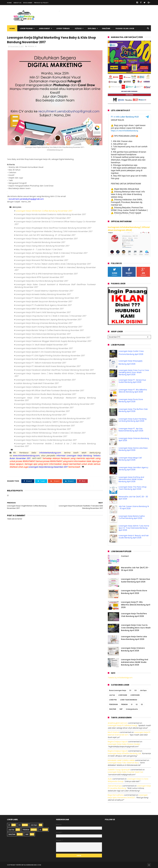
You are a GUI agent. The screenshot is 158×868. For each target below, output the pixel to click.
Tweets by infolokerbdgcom (120, 678)
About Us (17, 3)
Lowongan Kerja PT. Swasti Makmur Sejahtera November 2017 (44, 291)
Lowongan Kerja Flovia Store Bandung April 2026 (131, 400)
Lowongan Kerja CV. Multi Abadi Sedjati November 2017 (41, 345)
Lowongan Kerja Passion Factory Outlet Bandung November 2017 (46, 440)
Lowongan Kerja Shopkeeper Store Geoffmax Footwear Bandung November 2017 (53, 228)
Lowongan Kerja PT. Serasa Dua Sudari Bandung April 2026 (132, 381)
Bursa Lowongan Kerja (118, 690)
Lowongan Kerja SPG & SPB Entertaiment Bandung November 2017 (47, 274)
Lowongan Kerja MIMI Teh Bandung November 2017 (40, 309)
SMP (121, 709)
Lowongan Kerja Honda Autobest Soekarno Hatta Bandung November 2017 (51, 214)
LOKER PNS (113, 700)
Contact (125, 556)
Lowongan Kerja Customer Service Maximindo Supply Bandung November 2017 (53, 337)
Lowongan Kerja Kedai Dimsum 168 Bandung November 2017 (44, 348)
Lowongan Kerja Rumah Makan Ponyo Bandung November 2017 (46, 380)
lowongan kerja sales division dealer (124, 744)
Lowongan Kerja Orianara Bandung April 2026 (134, 439)
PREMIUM (31, 46)
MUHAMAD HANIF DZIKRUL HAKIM (121, 760)
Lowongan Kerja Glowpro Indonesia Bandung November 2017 (44, 408)
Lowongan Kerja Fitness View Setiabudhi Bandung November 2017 (47, 239)
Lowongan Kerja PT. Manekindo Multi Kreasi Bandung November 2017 (48, 366)
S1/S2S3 (78, 28)
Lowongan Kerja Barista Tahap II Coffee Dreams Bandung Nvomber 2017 (50, 330)
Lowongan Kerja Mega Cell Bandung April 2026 (130, 459)
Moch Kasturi (113, 732)
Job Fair (112, 695)
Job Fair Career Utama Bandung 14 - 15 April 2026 (134, 507)
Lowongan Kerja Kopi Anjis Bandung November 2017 (40, 257)
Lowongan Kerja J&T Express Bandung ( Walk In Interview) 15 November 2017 (51, 253)
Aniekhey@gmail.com (118, 723)
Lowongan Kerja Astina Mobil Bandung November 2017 (41, 436)
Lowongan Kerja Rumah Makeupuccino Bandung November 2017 (46, 359)
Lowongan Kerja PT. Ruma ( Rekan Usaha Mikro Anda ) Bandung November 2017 (53, 264)
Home (9, 3)
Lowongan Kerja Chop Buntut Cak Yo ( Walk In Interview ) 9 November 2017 (51, 316)
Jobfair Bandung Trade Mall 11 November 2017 (37, 383)
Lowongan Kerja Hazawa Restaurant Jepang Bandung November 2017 (48, 320)
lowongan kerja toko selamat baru (123, 763)
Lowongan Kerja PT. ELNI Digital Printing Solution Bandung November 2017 (50, 356)
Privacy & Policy (41, 3)
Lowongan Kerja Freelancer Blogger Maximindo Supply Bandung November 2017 (53, 341)
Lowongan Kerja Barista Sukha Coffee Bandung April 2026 (132, 517)
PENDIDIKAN (113, 704)
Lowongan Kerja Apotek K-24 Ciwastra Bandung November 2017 (46, 352)
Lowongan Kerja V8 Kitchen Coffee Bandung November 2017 (44, 211)
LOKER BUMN (135, 695)
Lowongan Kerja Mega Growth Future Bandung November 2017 (45, 426)
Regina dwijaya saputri (118, 742)
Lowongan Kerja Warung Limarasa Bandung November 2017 (44, 323)
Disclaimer (28, 3)
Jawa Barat (45, 28)
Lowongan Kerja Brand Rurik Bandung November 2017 (41, 415)
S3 (142, 704)
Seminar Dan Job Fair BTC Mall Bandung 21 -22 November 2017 (45, 235)
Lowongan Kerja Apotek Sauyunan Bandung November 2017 (44, 301)
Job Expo (143, 690)
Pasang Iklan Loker (125, 28)
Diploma (92, 28)
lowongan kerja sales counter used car (125, 772)
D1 (130, 690)
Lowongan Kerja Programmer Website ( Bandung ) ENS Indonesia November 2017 (54, 231)
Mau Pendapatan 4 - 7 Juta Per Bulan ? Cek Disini (39, 249)
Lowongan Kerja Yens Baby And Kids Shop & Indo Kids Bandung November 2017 (53, 418)
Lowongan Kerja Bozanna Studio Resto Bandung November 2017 (46, 394)
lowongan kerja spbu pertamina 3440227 (128, 796)
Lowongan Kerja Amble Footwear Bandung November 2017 (43, 429)
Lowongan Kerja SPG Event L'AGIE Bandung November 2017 (43, 312)
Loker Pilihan (26, 28)
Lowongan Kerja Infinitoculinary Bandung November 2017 (43, 411)
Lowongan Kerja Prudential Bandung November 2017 (40, 242)
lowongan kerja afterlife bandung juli (124, 753)
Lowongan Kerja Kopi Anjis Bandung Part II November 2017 (43, 218)
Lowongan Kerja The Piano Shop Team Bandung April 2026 (133, 488)
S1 (36, 46)
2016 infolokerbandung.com (29, 865)
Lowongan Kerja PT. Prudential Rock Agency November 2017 (44, 305)
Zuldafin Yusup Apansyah (119, 770)
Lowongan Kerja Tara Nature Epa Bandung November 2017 (43, 334)
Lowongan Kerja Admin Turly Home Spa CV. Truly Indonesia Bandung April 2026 (134, 528)
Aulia (110, 779)
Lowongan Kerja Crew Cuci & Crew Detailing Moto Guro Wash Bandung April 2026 (134, 372)
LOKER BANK (123, 695)
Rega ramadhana (116, 795)
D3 (136, 690)
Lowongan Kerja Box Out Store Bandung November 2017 (42, 281)
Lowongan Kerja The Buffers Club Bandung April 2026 (133, 410)
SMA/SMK (106, 28)
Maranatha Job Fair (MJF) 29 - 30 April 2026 (133, 498)
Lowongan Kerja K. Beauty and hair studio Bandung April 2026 (134, 537)
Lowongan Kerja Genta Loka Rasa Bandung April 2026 (133, 449)
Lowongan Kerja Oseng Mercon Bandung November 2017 (42, 246)
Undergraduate (132, 709)
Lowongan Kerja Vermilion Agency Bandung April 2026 (133, 469)
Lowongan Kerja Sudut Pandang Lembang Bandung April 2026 (133, 420)
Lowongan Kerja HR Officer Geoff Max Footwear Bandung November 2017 (50, 390)
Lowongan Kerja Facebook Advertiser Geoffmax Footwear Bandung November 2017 (55, 370)
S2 (137, 704)
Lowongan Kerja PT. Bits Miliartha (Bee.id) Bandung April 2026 (133, 391)
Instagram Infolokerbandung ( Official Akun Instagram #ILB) (129, 229)
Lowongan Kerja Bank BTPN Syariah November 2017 (40, 277)
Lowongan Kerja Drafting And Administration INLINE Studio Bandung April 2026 (131, 479)
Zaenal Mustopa (115, 786)
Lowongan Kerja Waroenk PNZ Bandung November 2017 (42, 260)
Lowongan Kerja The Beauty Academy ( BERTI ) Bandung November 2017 (49, 422)
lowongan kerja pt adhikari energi (122, 725)
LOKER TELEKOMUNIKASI (129, 700)
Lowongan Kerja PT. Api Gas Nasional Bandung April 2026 (131, 430)
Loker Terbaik (63, 28)
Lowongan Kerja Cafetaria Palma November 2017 (39, 387)
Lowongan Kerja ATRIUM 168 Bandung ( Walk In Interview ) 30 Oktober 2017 (50, 433)
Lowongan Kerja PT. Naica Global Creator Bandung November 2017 (47, 298)
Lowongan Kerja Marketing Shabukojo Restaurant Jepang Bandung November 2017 (55, 404)
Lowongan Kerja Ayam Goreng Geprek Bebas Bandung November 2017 (49, 327)
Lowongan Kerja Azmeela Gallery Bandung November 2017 (43, 294)
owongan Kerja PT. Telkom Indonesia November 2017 (41, 363)
